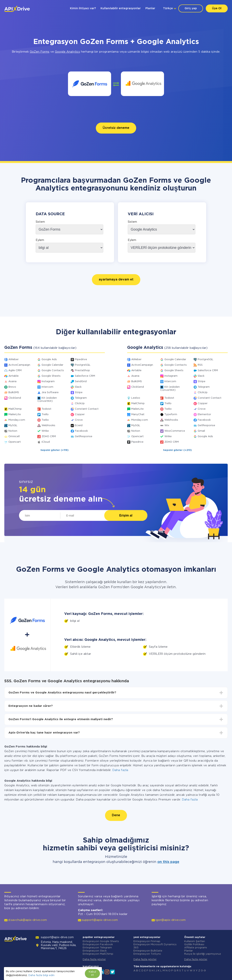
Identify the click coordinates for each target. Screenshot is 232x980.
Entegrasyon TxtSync (147, 954)
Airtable (14, 376)
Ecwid (79, 425)
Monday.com (17, 420)
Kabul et (92, 973)
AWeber (14, 359)
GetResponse (84, 436)
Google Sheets (51, 376)
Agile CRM (15, 370)
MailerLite (15, 414)
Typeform (171, 414)
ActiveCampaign (19, 365)
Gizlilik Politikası (194, 945)
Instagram (48, 381)
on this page (168, 862)
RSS (200, 365)
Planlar (150, 8)
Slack (78, 387)
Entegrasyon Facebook (98, 945)
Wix (167, 425)
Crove (79, 420)
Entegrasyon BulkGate (148, 951)
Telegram (81, 398)
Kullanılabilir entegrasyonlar (121, 8)
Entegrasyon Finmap (147, 941)
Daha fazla (120, 770)
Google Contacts (53, 370)
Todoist (46, 409)
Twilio (45, 420)
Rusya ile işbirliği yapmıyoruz (203, 954)
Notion (13, 431)
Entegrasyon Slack (95, 951)
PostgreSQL (83, 365)
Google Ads (49, 359)
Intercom (47, 387)
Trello (45, 414)
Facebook (81, 431)
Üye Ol (217, 8)
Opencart (15, 442)
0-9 (203, 971)
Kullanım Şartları (195, 941)
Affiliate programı (196, 948)
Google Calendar (52, 365)
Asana (12, 381)
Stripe (79, 392)
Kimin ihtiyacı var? (83, 8)
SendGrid (81, 381)
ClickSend (15, 398)
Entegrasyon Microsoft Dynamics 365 (155, 946)
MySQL (13, 425)
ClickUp (80, 403)
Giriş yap (191, 8)
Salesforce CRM (85, 376)
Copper (80, 414)
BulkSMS (14, 392)
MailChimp (15, 409)
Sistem (40, 222)
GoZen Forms (40, 52)
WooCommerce (175, 431)
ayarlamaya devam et (116, 280)
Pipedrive (81, 359)
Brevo (12, 387)
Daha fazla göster (94, 959)
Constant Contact (87, 409)
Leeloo (136, 398)
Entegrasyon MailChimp (98, 954)
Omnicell (14, 436)
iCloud (46, 442)
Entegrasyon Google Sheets (101, 941)
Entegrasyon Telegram (97, 948)
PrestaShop (82, 370)
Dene (116, 815)
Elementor (204, 414)
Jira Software (50, 392)
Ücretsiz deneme (116, 128)
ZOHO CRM (49, 436)
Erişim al (126, 515)
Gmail (201, 431)
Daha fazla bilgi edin (41, 975)
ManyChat (138, 414)
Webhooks (48, 425)
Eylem (40, 240)
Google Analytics (67, 52)
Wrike (45, 431)
